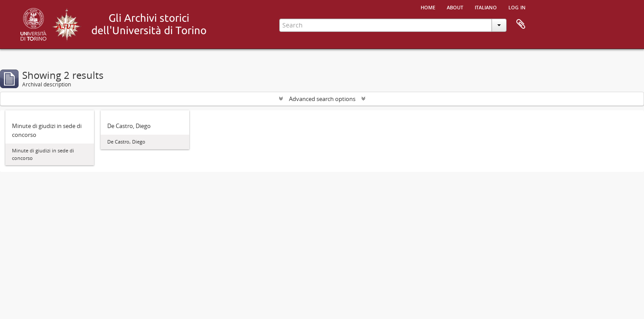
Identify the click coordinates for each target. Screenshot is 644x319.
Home (428, 7)
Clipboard (521, 24)
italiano (486, 7)
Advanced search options (322, 99)
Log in (517, 7)
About (455, 7)
